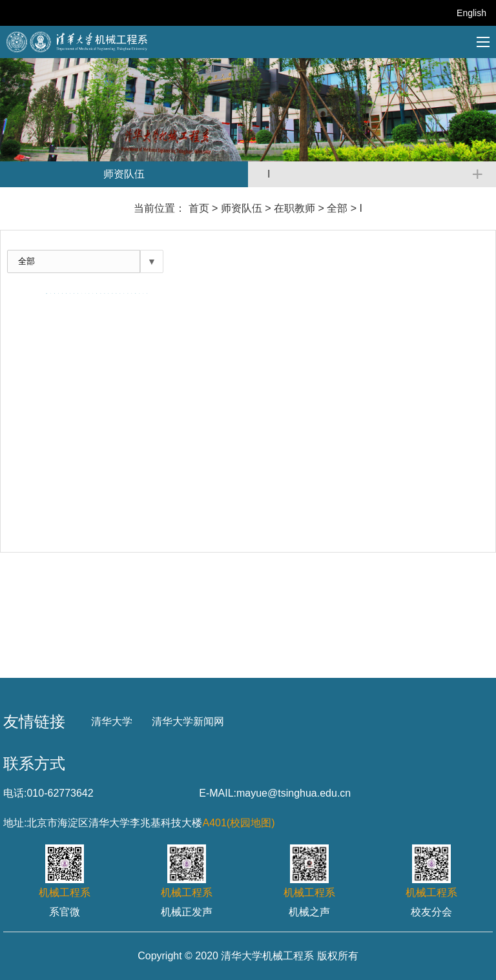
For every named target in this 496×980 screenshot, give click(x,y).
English (471, 13)
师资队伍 (242, 208)
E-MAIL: (218, 793)
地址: (15, 823)
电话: (15, 793)
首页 (199, 208)
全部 (337, 208)
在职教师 (294, 208)
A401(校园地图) (238, 823)
